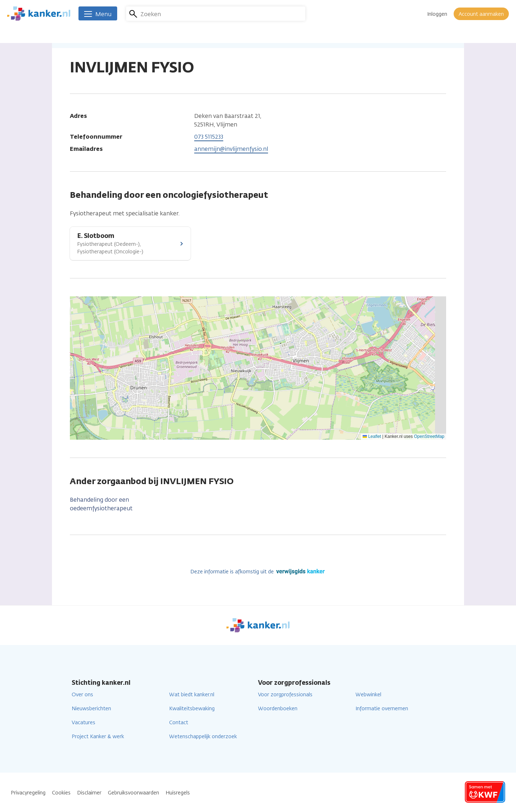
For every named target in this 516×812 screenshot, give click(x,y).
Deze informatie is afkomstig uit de (258, 572)
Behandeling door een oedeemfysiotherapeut (101, 504)
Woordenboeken (278, 709)
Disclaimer (89, 793)
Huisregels (178, 793)
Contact (179, 723)
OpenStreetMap (429, 436)
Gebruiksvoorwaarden (133, 793)
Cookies (61, 793)
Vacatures (83, 723)
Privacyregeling (28, 793)
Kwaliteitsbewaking (192, 709)
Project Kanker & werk (98, 737)
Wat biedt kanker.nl (192, 695)
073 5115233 (209, 137)
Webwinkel (368, 695)
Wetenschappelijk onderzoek (203, 737)
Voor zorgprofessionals (285, 695)
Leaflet (372, 436)
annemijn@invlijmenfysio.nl (231, 149)
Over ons (82, 695)
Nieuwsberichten (91, 709)
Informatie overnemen (382, 709)
